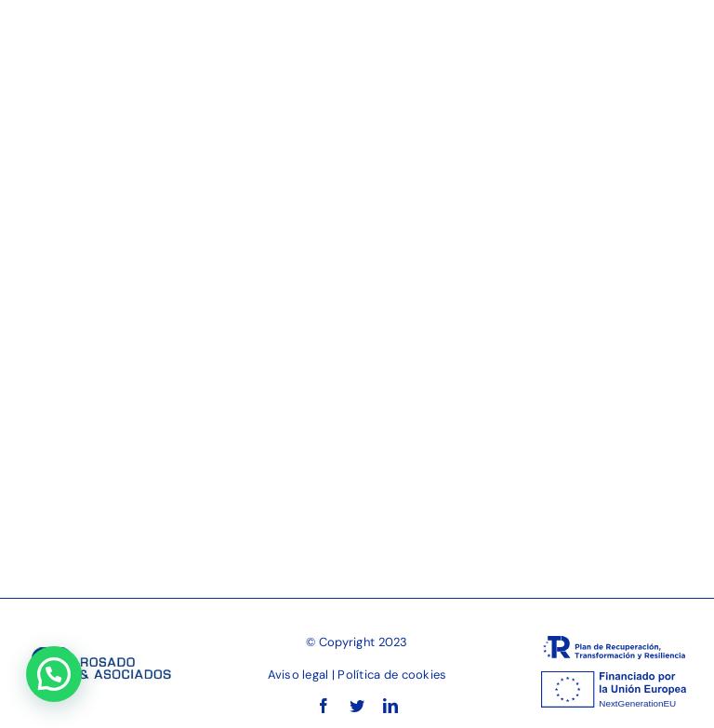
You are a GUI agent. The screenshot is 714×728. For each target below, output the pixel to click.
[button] (54, 674)
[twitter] (357, 706)
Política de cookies (392, 675)
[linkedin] (390, 706)
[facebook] (324, 706)
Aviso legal (298, 675)
